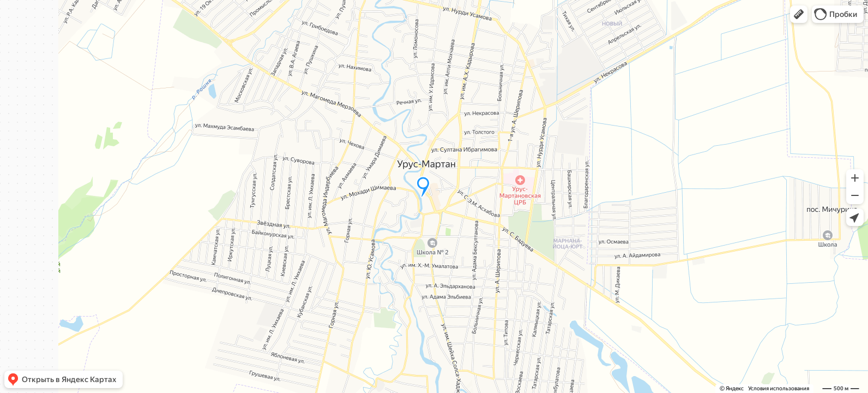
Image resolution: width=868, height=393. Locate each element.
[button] (799, 14)
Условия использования (779, 388)
